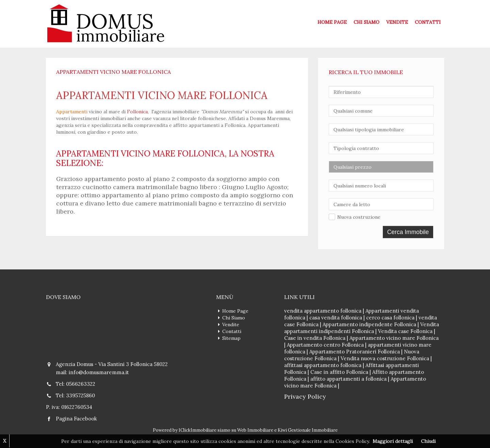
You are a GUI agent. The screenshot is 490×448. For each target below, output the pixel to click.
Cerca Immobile (408, 232)
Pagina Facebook (76, 419)
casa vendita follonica (336, 318)
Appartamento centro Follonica (325, 345)
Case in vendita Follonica (315, 338)
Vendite (397, 22)
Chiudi (428, 441)
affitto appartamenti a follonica (348, 379)
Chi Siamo (366, 22)
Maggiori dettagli (393, 441)
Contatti (428, 22)
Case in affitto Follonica (339, 372)
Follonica (137, 112)
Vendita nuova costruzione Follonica (385, 358)
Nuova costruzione (359, 217)
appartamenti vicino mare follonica (162, 95)
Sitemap (231, 338)
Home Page (332, 22)
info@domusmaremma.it (99, 372)
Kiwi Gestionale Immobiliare (308, 430)
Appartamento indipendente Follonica (369, 324)
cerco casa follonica (390, 318)
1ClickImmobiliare (198, 430)
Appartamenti (72, 112)
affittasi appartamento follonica (323, 365)
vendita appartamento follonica (323, 311)
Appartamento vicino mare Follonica (394, 338)
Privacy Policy (305, 396)
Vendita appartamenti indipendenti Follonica (362, 328)
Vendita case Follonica (405, 331)
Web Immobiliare (255, 430)
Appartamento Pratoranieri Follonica (355, 352)
